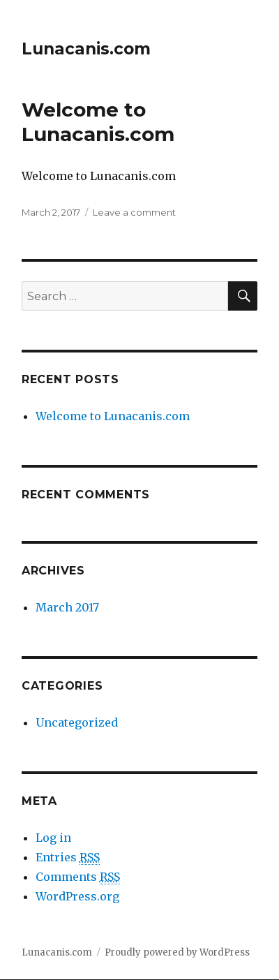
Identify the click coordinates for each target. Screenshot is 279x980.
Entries (68, 857)
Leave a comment (134, 212)
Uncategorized (77, 722)
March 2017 (67, 607)
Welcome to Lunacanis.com (98, 122)
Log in (53, 838)
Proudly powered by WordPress (177, 952)
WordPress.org (77, 896)
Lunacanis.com (86, 49)
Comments (78, 877)
